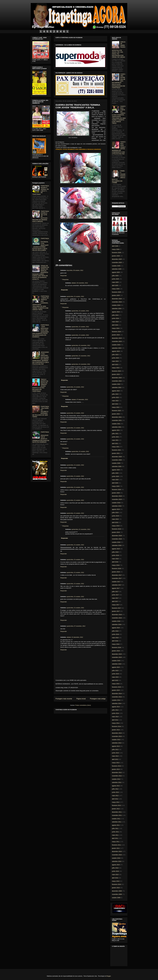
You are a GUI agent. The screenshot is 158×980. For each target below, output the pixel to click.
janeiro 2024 (116, 335)
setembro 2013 (117, 743)
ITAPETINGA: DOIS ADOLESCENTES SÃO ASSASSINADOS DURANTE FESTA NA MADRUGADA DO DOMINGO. (41, 331)
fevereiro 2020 (116, 490)
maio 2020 (115, 480)
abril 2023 (115, 365)
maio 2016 (115, 638)
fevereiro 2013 (116, 766)
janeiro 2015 (116, 690)
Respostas (65, 279)
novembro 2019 (117, 499)
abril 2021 (115, 443)
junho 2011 (115, 832)
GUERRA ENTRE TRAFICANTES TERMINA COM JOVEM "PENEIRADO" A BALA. (78, 106)
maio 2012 (115, 796)
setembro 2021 (117, 427)
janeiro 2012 (116, 809)
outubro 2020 (116, 463)
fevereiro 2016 (116, 647)
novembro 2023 (117, 341)
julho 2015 (115, 671)
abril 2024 (115, 325)
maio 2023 (115, 361)
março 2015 (116, 684)
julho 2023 (115, 355)
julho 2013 (115, 750)
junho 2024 (115, 318)
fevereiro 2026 (116, 253)
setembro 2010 (117, 861)
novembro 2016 (117, 618)
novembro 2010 (117, 855)
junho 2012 (115, 792)
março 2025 (116, 289)
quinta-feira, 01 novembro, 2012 (81, 345)
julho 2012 (115, 789)
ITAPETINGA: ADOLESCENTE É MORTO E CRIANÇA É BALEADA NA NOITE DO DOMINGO (41, 437)
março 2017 (116, 605)
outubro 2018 (116, 542)
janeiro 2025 (116, 295)
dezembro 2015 (117, 654)
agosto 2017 (116, 588)
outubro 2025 (116, 266)
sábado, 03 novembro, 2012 (80, 283)
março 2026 (116, 249)
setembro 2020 (117, 466)
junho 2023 (115, 358)
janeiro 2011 (116, 848)
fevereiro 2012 (116, 805)
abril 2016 (115, 641)
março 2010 (116, 881)
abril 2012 (115, 799)
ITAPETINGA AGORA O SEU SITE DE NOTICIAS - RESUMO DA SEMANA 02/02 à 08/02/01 (41, 216)
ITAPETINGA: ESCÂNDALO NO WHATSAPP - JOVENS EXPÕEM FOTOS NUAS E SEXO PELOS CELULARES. (41, 244)
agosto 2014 (116, 707)
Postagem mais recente (64, 699)
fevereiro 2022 (116, 411)
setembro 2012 (117, 782)
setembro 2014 (117, 703)
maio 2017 (115, 598)
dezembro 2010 (117, 851)
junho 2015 (115, 674)
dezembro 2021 (117, 417)
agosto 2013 (116, 746)
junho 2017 (115, 595)
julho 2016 (115, 631)
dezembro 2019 (117, 496)
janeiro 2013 (116, 769)
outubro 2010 (116, 858)
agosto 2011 (116, 825)
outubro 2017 (116, 582)
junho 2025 (115, 279)
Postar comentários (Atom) (83, 705)
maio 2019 (115, 519)
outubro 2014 (116, 700)
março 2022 (116, 407)
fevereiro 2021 (116, 450)
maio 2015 (115, 677)
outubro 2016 (116, 621)
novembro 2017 (117, 578)
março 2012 (116, 802)
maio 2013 (115, 756)
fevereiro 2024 (116, 332)
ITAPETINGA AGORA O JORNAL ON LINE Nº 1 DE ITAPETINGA (41, 190)
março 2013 (116, 763)
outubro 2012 (116, 779)
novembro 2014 (117, 697)
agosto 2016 (116, 628)
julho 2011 (115, 828)
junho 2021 (115, 437)
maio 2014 (115, 717)
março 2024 (116, 328)
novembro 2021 (117, 420)
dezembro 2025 (117, 259)
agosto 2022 (116, 391)
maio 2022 (115, 401)
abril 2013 (115, 759)
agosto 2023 (116, 351)
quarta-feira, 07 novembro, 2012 (76, 626)
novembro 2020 (117, 460)
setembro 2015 (117, 664)
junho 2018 (115, 555)
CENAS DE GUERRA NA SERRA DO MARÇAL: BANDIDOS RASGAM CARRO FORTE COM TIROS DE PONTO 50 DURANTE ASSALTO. (41, 272)
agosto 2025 (116, 272)
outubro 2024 (116, 305)
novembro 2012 (117, 776)
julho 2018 (115, 552)
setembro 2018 (117, 545)
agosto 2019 (116, 509)
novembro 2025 (117, 262)
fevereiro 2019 (116, 529)
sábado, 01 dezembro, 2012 (75, 637)
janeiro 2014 (116, 730)
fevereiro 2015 (116, 687)
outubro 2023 (116, 345)
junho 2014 (115, 713)
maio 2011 (115, 835)
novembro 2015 (117, 657)
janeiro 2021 (116, 453)
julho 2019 (115, 513)
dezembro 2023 (117, 338)
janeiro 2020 (116, 493)
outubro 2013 (116, 740)
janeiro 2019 (116, 532)
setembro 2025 (117, 269)
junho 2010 (115, 871)
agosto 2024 (116, 312)
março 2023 (116, 368)
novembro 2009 (117, 894)
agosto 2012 (116, 786)
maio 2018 (115, 559)
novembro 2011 (117, 815)
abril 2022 (115, 404)
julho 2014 (115, 710)
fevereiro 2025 (116, 292)
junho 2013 (115, 753)
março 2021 (116, 447)
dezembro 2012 (117, 773)
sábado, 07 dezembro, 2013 (80, 399)
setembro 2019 (117, 506)
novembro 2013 (117, 736)
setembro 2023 (117, 348)
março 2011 (116, 842)
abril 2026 (115, 246)
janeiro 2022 (116, 414)
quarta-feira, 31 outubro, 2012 (75, 296)
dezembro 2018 (117, 536)
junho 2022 (115, 397)
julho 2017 (115, 592)
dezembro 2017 (117, 575)
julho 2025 (115, 276)
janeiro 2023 (116, 374)
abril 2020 (115, 483)
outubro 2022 (116, 384)
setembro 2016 (117, 625)
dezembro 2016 (117, 615)
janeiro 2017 (116, 611)
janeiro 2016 (116, 651)
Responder (64, 276)
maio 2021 (115, 440)
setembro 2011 (117, 822)
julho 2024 (115, 315)
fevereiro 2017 (116, 608)
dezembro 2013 (117, 733)
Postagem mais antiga (98, 699)
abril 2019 (115, 522)
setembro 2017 (117, 585)
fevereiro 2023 (116, 371)
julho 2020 (115, 473)
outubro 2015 (116, 661)
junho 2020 (115, 476)
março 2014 (116, 723)
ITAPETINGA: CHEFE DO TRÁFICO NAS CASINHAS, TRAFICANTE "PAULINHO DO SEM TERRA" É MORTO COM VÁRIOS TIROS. (41, 303)
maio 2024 (115, 322)
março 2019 (116, 526)
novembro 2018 (117, 539)
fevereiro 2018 (116, 569)
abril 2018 (115, 562)
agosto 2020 (116, 470)
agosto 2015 (116, 667)
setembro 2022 (117, 388)
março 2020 (116, 486)
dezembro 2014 (117, 694)
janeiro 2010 (116, 888)
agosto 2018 (116, 549)
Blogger (109, 976)
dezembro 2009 (117, 891)
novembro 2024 (117, 302)
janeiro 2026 (116, 256)
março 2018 (116, 565)
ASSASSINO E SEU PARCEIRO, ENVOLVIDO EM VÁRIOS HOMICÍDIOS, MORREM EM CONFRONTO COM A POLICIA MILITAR (41, 358)
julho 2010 (115, 868)
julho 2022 (115, 394)
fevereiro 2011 (116, 845)
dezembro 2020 (117, 457)
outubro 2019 (116, 503)
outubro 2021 (116, 424)
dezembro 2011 (117, 812)
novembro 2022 (117, 381)
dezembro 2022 (117, 378)
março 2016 (116, 644)
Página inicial (81, 699)
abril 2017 (115, 601)
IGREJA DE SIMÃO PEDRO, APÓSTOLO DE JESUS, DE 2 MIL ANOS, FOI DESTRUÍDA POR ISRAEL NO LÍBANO (119, 50)
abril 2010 (115, 878)
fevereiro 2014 (116, 726)
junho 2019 (115, 516)
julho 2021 (115, 434)
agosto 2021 (116, 430)
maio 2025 (115, 282)
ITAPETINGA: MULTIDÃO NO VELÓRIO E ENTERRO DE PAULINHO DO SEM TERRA (41, 412)
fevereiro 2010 (116, 884)
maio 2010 (115, 875)
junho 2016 (115, 634)
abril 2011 (115, 838)
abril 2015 (115, 680)
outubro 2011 (116, 819)
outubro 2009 (116, 898)
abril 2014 (115, 720)
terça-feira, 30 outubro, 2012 (75, 270)
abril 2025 (115, 285)
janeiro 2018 (116, 572)
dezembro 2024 (117, 299)
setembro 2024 (117, 309)
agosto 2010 (116, 865)
